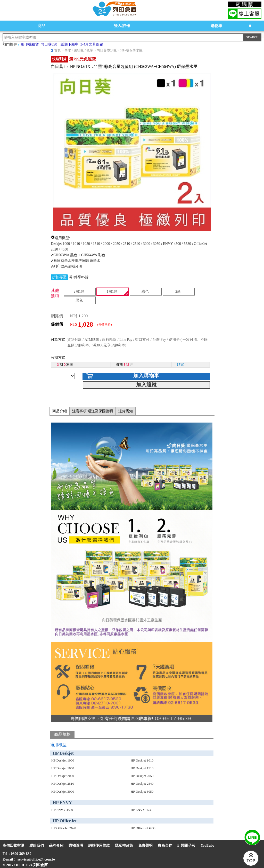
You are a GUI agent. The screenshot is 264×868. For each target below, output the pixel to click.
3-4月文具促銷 (92, 44)
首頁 (57, 50)
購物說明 (76, 845)
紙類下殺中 (70, 44)
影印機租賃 (30, 44)
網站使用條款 (99, 845)
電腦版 (245, 4)
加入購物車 (146, 375)
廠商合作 (165, 845)
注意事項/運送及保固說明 (93, 411)
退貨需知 (126, 411)
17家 (180, 365)
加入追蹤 (146, 384)
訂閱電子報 (186, 845)
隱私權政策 (124, 845)
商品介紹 (60, 411)
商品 (42, 26)
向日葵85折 (50, 44)
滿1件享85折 (79, 277)
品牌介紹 (56, 845)
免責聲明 (145, 845)
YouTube (207, 845)
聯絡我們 (37, 845)
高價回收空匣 (13, 845)
